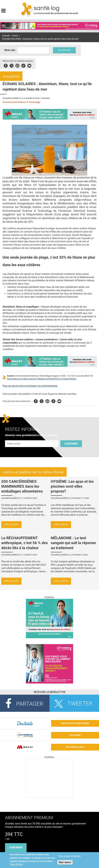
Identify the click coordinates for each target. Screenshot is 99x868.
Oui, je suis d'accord (70, 856)
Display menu (3, 10)
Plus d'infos (16, 864)
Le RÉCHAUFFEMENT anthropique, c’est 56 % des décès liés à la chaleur (25, 543)
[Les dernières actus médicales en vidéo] (49, 797)
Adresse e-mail (14, 438)
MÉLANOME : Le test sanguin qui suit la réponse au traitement (73, 543)
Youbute (29, 65)
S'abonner (71, 444)
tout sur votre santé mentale (75, 723)
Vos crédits (75, 735)
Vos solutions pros (75, 747)
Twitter (12, 65)
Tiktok (23, 65)
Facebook (6, 65)
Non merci (65, 862)
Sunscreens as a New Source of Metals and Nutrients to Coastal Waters (42, 379)
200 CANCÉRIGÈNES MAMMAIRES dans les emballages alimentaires (22, 486)
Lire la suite (11, 525)
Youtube (59, 401)
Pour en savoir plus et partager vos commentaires (30, 386)
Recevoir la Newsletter (50, 692)
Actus (15, 36)
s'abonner (16, 847)
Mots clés (10, 50)
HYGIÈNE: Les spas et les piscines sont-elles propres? (72, 486)
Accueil (6, 36)
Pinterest (17, 65)
